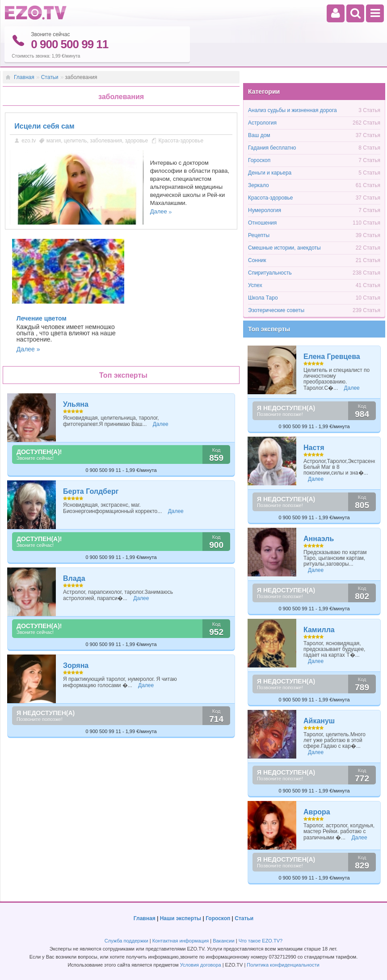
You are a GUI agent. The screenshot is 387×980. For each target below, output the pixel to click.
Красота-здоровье (181, 141)
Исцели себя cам (44, 126)
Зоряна (76, 665)
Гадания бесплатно (272, 148)
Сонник (257, 260)
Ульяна (76, 404)
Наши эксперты (181, 918)
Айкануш (319, 721)
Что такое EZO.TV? (261, 941)
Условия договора (201, 965)
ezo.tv (29, 141)
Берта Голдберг (91, 491)
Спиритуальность (270, 273)
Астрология (262, 123)
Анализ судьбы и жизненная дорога (292, 110)
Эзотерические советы (276, 310)
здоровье (137, 141)
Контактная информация (181, 941)
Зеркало (259, 185)
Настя (314, 448)
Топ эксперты (269, 329)
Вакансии (224, 941)
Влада (74, 578)
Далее (159, 211)
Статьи (50, 77)
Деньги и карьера (270, 173)
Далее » (28, 349)
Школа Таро (263, 298)
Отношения (262, 223)
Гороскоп (259, 160)
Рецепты (259, 235)
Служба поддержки (126, 941)
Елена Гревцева (332, 357)
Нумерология (265, 210)
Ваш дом (259, 135)
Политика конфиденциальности (283, 965)
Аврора (317, 812)
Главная (24, 77)
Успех (255, 285)
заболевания (106, 141)
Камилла (319, 630)
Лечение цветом (42, 318)
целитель (76, 141)
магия (54, 141)
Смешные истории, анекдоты (284, 248)
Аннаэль (319, 539)
